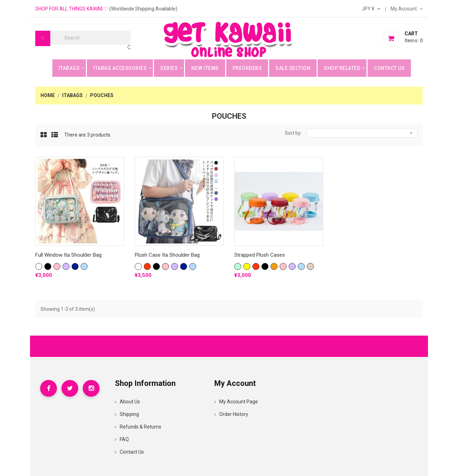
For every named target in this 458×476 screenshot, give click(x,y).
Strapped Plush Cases (260, 255)
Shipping (127, 414)
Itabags (69, 68)
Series (169, 68)
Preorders (247, 68)
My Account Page (236, 402)
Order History (231, 414)
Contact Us (389, 68)
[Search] (90, 38)
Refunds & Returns (138, 427)
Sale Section (293, 68)
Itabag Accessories (120, 68)
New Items (205, 68)
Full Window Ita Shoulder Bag (68, 255)
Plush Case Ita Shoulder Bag (167, 255)
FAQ (122, 439)
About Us (127, 402)
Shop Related (342, 68)
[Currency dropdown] (371, 9)
